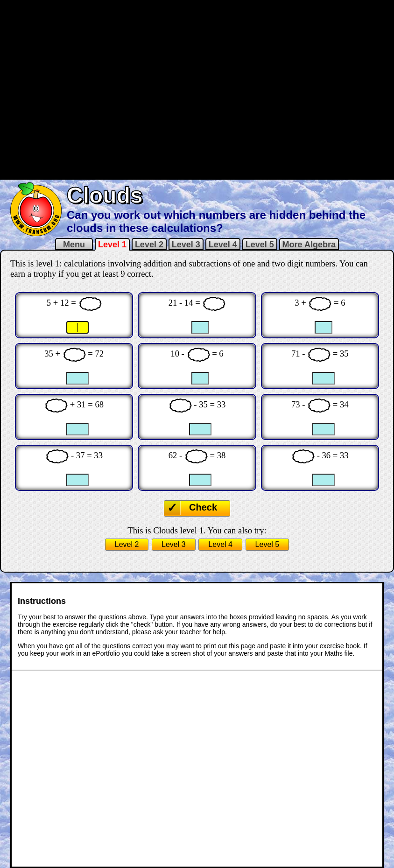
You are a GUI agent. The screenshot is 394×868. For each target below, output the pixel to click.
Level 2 (149, 245)
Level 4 (223, 245)
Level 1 (112, 245)
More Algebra (309, 245)
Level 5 (260, 245)
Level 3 (186, 245)
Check (203, 507)
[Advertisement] (113, 89)
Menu (74, 245)
